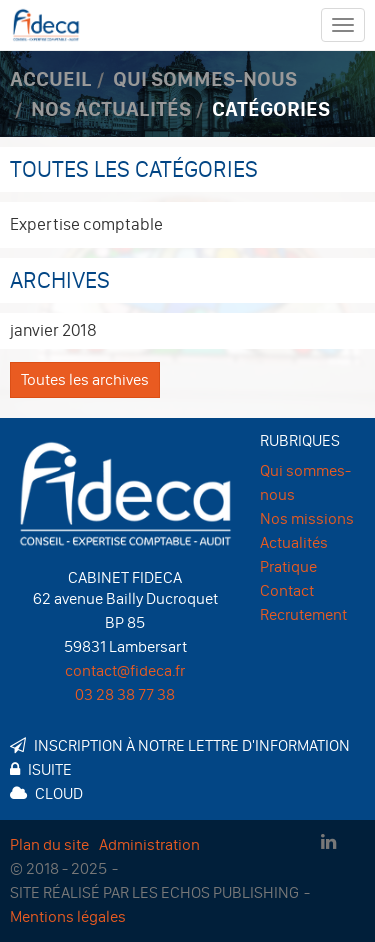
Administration (149, 844)
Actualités (294, 542)
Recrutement (303, 614)
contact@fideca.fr (125, 670)
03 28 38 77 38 (125, 694)
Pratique (288, 566)
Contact (287, 590)
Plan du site (49, 844)
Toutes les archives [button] (85, 379)
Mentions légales (68, 916)
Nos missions (307, 518)
